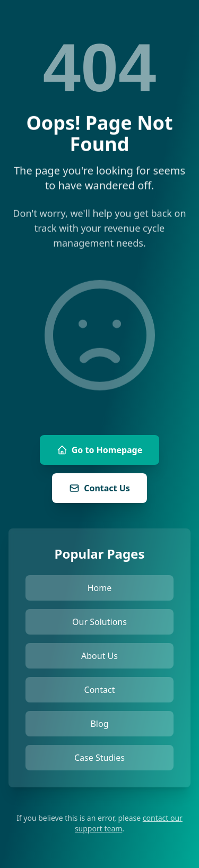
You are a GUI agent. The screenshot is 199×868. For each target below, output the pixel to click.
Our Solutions (99, 622)
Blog (99, 724)
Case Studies (99, 758)
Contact (100, 690)
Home (100, 588)
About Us (99, 656)
